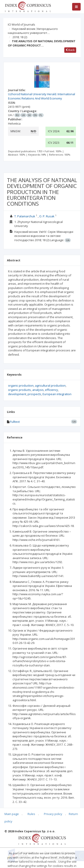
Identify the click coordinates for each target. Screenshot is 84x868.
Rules (31, 814)
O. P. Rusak (47, 216)
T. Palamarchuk (25, 216)
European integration (57, 394)
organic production (21, 386)
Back (70, 50)
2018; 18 (20, 37)
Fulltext (15, 422)
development (17, 394)
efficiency (52, 390)
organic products (19, 390)
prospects (34, 394)
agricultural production (50, 386)
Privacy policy (53, 814)
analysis (38, 390)
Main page (12, 814)
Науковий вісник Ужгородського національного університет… (33, 31)
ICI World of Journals (22, 24)
